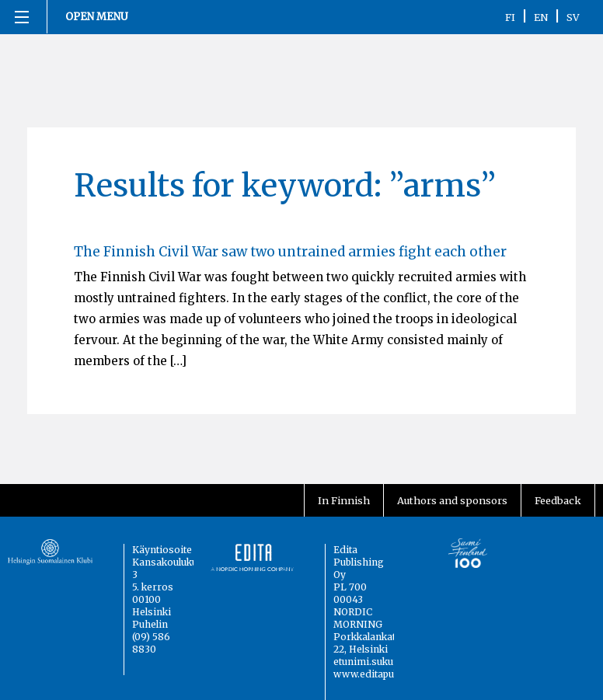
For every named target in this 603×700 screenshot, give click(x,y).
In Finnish (344, 500)
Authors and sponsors (452, 500)
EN (541, 17)
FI (510, 17)
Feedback (558, 500)
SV (573, 17)
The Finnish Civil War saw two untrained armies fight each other (290, 252)
